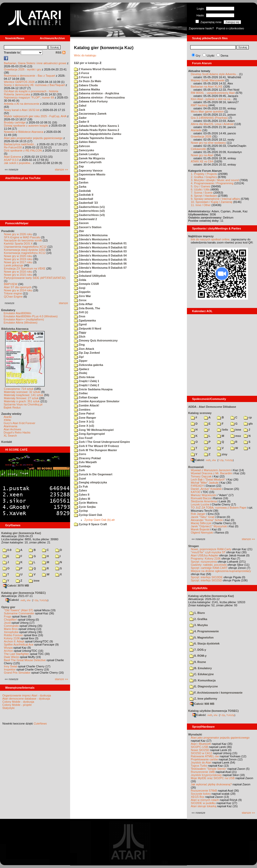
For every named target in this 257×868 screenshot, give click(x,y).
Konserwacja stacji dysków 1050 (24, 250)
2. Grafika (198, 619)
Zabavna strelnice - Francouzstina (99, 97)
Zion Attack (84, 349)
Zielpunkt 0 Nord (88, 328)
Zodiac (81, 393)
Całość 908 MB (202, 704)
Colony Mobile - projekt (17, 705)
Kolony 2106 (12, 638)
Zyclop (81, 511)
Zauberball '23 (86, 203)
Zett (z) (81, 312)
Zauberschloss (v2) (89, 211)
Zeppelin (82, 292)
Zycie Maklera (86, 503)
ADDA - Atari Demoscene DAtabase (212, 407)
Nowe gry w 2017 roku (18, 262)
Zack (80, 110)
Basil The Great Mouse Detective (25, 660)
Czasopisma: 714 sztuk (19, 389)
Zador (80, 118)
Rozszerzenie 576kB (204, 791)
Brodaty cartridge (15, 122)
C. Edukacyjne (202, 674)
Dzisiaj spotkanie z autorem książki (26, 126)
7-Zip (35, 600)
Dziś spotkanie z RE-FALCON (23, 150)
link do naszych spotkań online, (211, 239)
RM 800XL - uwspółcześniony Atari (213, 93)
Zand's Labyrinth (88, 162)
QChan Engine (13, 297)
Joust (7, 623)
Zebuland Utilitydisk (90, 276)
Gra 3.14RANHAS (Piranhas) (209, 118)
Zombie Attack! (87, 405)
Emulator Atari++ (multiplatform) (24, 319)
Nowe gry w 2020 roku (18, 256)
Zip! (79, 357)
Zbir (79, 231)
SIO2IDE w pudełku (203, 803)
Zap (79, 166)
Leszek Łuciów (200, 504)
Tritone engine (13, 293)
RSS (60, 52)
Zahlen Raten (85, 142)
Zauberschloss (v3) (89, 215)
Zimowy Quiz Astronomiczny (96, 340)
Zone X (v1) (84, 422)
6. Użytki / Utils (200, 189)
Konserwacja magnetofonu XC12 (25, 253)
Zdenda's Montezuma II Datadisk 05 (100, 260)
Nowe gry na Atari (202, 155)
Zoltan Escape (86, 397)
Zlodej (80, 373)
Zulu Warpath (85, 462)
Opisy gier (8, 607)
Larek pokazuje (14, 265)
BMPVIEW (11, 284)
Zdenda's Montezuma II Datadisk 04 (100, 255)
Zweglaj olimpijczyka (90, 482)
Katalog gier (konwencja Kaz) (21, 533)
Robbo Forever (13, 635)
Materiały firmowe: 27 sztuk (21, 398)
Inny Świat (11, 666)
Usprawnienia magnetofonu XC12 (25, 247)
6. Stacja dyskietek (205, 643)
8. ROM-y (198, 656)
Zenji (80, 288)
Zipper (81, 361)
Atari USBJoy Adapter (205, 555)
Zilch (80, 337)
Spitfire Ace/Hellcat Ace (19, 645)
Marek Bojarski (200, 529)
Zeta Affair (83, 304)
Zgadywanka (85, 320)
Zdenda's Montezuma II (92, 239)
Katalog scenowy (200, 413)
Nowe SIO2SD (200, 750)
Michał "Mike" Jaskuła (205, 483)
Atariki (8, 417)
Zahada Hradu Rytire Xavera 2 (97, 130)
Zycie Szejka (85, 507)
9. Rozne (198, 662)
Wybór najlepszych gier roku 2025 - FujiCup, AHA (35, 116)
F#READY (197, 486)
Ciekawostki (198, 149)
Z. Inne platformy (203, 699)
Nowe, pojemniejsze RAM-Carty (211, 549)
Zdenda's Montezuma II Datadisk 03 (100, 251)
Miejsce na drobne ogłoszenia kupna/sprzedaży (221, 571)
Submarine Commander (19, 613)
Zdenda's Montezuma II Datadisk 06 (100, 264)
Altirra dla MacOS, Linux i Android (212, 124)
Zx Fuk (81, 486)
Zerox (80, 300)
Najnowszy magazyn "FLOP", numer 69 (29, 97)
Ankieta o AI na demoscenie (22, 104)
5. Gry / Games (201, 186)
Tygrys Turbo (199, 766)
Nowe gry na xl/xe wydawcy (208, 143)
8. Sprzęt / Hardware (204, 196)
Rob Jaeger (198, 514)
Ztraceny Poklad (87, 458)
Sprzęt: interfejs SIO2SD (206, 580)
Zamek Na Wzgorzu (89, 158)
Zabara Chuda (86, 85)
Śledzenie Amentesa (204, 501)
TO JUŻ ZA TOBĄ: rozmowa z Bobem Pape (218, 508)
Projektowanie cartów (204, 759)
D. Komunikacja (203, 680)
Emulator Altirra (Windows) (21, 323)
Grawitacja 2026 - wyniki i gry (22, 69)
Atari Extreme (13, 157)
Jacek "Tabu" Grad (203, 517)
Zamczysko (84, 150)
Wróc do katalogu (85, 55)
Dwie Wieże (11, 657)
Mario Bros (11, 629)
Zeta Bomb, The (87, 308)
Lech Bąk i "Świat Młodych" (208, 479)
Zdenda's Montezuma (91, 235)
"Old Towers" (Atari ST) (19, 610)
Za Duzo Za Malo (88, 81)
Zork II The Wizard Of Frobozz (96, 446)
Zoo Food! (83, 438)
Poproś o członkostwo (230, 28)
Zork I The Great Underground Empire (102, 442)
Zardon (81, 182)
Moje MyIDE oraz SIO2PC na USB (213, 778)
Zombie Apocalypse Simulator (97, 401)
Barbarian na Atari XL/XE (207, 87)
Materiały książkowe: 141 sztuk (24, 395)
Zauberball (84, 199)
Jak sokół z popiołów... (18, 163)
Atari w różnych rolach (205, 800)
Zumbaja (82, 466)
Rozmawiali (196, 467)
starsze (63, 303)
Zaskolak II (84, 195)
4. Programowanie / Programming (212, 183)
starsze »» (61, 169)
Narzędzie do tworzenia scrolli (23, 240)
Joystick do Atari (201, 762)
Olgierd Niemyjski (202, 532)
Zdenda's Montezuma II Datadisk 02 (100, 247)
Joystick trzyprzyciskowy (206, 775)
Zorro (80, 454)
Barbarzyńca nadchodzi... (20, 144)
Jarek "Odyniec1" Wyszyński (209, 526)
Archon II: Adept (14, 641)
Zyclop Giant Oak (88, 515)
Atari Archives (12, 429)
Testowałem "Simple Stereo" (209, 769)
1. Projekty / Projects (204, 174)
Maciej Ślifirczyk (201, 523)
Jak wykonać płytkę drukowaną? (211, 784)
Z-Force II (83, 77)
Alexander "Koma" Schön (207, 520)
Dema (224, 56)
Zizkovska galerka (89, 365)
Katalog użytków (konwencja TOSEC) (213, 711)
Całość (12, 600)
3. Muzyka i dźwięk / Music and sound (215, 180)
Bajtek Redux (12, 407)
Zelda (80, 280)
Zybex (80, 490)
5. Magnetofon (202, 637)
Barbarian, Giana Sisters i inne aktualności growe (35, 63)
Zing (79, 345)
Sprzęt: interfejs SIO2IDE (207, 577)
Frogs (8, 616)
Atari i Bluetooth (201, 744)
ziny (222, 454)
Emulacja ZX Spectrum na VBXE (25, 268)
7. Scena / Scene (202, 193)
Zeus (80, 316)
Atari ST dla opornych (18, 287)
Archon (8, 651)
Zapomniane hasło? (201, 28)
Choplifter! (10, 620)
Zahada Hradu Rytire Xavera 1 (97, 126)
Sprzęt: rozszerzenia (204, 562)
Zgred (80, 324)
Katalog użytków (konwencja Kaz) (211, 596)
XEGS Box (198, 797)
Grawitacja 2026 (201, 136)
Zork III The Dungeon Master (96, 450)
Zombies (82, 410)
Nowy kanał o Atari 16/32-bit (22, 110)
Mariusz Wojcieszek (203, 495)
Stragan (194, 546)
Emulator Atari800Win (17, 313)
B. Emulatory (201, 668)
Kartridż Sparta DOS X (18, 244)
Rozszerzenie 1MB (203, 772)
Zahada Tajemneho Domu (94, 138)
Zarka (80, 187)
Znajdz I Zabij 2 (87, 385)
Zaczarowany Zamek (90, 114)
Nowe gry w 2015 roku (18, 275)
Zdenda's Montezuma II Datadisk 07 (100, 268)
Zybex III (82, 499)
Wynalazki (195, 734)
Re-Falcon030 (13, 147)
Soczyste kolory (201, 794)
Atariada (196, 130)
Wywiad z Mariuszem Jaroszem (211, 470)
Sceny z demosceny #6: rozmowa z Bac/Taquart (34, 85)
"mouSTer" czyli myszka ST (208, 552)
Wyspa (8, 648)
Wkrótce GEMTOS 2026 (19, 82)
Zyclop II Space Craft (90, 524)
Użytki (211, 56)
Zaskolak (82, 191)
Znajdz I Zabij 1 (87, 381)
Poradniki (8, 231)
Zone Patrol (84, 413)
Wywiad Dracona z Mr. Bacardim (211, 473)
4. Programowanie (204, 631)
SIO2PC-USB (199, 747)
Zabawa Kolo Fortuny (91, 101)
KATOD (196, 492)
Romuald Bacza (201, 498)
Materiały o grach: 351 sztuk (22, 401)
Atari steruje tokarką (204, 806)
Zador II (82, 122)
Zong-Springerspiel (89, 434)
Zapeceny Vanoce (88, 170)
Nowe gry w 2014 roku (18, 290)
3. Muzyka (199, 625)
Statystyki (8, 708)
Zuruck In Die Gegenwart (93, 474)
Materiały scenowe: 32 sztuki (22, 392)
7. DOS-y (198, 650)
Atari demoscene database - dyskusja (26, 699)
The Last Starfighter (16, 654)
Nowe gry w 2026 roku (18, 234)
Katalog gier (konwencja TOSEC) (23, 593)
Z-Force (82, 73)
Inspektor (10, 669)
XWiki (7, 420)
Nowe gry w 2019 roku (18, 259)
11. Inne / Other (201, 205)
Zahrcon (82, 146)
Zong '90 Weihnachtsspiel (94, 430)
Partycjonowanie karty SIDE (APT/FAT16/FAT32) (35, 278)
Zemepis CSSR (86, 284)
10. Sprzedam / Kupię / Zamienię (212, 202)
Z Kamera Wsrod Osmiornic (95, 69)
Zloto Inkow (84, 377)
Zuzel (80, 478)
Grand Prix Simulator (17, 673)
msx (236, 436)
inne (34, 581)
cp (248, 417)
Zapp (80, 179)
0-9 (7, 550)
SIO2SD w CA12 (201, 753)
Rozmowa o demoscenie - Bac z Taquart (29, 76)
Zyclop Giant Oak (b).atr (100, 520)
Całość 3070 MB (16, 586)
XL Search (10, 436)
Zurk (79, 470)
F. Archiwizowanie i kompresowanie (216, 693)
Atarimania (11, 426)
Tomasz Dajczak (201, 476)
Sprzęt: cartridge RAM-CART (209, 568)
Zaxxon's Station (88, 227)
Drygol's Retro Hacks (17, 432)
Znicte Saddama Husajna (93, 389)
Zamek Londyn (86, 154)
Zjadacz (82, 369)
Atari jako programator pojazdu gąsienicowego (33, 138)
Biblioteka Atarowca (15, 329)
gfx (248, 424)
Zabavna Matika (87, 89)
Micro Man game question (207, 111)
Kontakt (7, 442)
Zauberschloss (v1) (89, 207)
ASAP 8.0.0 (11, 160)
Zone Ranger (85, 418)
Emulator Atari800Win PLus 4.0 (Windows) (31, 316)
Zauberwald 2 (85, 219)
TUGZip (44, 600)
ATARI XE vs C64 (202, 161)
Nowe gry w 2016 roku (18, 272)
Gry (198, 56)
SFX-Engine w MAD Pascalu (22, 237)
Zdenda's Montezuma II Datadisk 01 (100, 243)
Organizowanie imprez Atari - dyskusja (27, 695)
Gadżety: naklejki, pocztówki (209, 565)
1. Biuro (197, 613)
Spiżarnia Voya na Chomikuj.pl (23, 404)
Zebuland (83, 272)
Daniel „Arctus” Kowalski (206, 489)
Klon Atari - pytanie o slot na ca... (212, 99)
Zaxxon (81, 223)
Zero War (82, 296)
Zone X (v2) (84, 426)
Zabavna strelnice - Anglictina (97, 93)
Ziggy (80, 332)
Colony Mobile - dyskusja (18, 702)
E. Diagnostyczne (204, 686)
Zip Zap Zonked (87, 353)
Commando (11, 626)
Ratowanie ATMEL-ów (205, 756)
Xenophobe (11, 632)
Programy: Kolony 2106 (206, 558)
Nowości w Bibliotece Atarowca (24, 132)
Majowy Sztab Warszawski (208, 80)
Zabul (80, 106)
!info (222, 430)
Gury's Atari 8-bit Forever (19, 423)
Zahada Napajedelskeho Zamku (98, 134)
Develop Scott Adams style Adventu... (215, 74)
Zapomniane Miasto (90, 174)
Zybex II (82, 495)
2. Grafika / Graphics (204, 177)
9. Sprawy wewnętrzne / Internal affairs (215, 199)
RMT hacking (199, 105)
